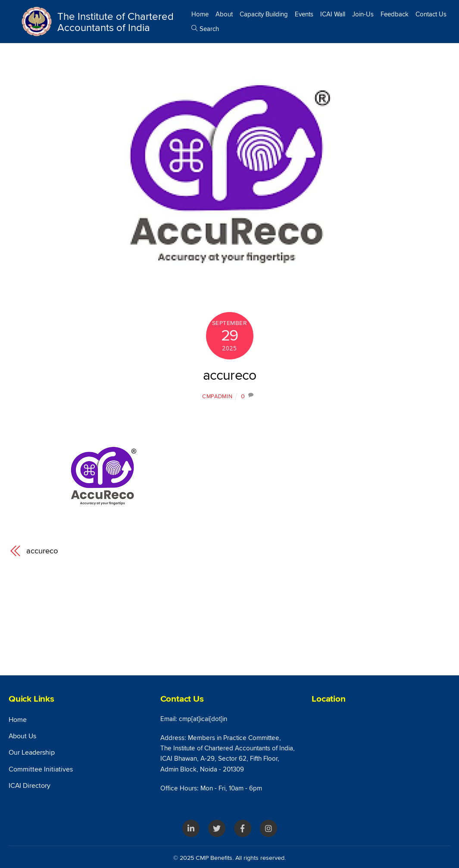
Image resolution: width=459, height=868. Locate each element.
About (224, 14)
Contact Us (431, 14)
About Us (22, 736)
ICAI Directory (30, 786)
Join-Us (363, 14)
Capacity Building (264, 14)
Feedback (395, 14)
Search (205, 29)
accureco (230, 376)
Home (200, 14)
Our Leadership (32, 752)
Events (304, 14)
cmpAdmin (217, 397)
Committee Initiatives (41, 769)
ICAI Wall (333, 14)
